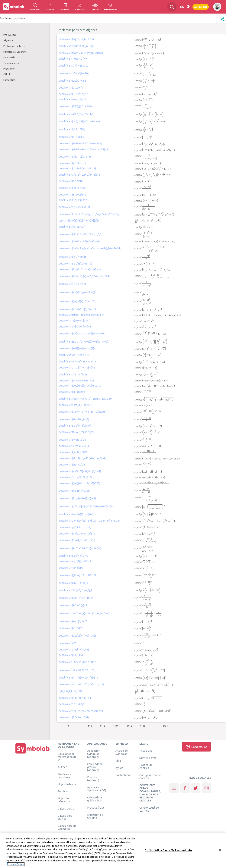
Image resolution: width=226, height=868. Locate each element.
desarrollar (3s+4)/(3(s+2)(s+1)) (77, 540)
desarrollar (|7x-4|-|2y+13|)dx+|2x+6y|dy (82, 458)
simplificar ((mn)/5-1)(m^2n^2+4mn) (80, 121)
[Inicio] (33, 754)
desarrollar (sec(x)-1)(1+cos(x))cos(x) (80, 386)
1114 (102, 726)
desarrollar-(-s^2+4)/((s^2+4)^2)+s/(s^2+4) (84, 613)
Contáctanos (123, 775)
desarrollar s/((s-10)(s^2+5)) (75, 157)
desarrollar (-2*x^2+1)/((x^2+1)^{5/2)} (81, 234)
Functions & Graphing (15, 52)
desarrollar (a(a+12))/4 (72, 465)
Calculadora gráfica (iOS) (95, 799)
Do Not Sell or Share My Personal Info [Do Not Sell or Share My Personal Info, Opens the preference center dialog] (168, 850)
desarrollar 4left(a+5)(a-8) (74, 446)
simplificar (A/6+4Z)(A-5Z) (74, 355)
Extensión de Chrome (95, 816)
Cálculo (7, 74)
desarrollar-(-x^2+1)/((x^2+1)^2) (78, 662)
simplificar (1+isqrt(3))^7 (73, 59)
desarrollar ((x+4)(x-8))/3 (73, 452)
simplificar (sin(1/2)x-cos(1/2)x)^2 (78, 678)
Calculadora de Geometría (67, 827)
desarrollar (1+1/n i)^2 (72, 137)
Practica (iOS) (95, 807)
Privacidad (146, 751)
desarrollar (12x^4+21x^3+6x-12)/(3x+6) (83, 412)
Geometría (9, 57)
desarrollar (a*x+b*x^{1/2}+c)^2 (78, 309)
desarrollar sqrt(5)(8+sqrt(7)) (75, 405)
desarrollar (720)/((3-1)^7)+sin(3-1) (79, 636)
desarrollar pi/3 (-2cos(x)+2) (75, 527)
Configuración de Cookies (150, 776)
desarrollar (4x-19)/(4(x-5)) (74, 491)
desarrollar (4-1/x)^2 (71, 628)
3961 (165, 726)
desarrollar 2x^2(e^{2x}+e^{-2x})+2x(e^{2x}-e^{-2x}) (90, 521)
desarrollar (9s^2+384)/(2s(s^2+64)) (80, 548)
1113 (89, 726)
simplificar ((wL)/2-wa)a (72, 81)
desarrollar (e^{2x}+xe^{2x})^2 (77, 534)
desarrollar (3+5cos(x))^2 (73, 94)
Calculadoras (66, 808)
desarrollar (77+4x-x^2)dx (74, 717)
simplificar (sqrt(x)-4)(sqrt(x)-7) (77, 426)
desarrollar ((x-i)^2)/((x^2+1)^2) (77, 301)
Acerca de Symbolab (122, 752)
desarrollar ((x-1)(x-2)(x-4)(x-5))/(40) (79, 483)
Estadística (9, 80)
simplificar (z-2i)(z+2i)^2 (73, 200)
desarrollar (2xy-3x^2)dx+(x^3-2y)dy (80, 269)
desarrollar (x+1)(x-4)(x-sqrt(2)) (77, 348)
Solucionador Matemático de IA (67, 757)
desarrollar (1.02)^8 (70, 181)
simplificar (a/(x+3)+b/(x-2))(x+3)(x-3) (80, 175)
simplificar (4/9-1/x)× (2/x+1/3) (77, 114)
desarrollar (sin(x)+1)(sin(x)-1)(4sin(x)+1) (82, 315)
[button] (223, 21)
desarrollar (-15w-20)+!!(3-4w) (76, 381)
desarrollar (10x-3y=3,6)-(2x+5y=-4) (80, 241)
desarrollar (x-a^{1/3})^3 (73, 621)
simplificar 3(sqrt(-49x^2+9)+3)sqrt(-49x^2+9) (86, 399)
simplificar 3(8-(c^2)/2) (72, 129)
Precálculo (9, 69)
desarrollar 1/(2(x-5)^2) (72, 284)
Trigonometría (11, 63)
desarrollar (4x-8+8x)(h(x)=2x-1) (77, 168)
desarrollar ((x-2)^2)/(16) (73, 257)
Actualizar (201, 7)
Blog (118, 761)
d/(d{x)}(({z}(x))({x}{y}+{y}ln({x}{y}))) (79, 221)
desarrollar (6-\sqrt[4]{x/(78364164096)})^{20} (86, 506)
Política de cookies (146, 766)
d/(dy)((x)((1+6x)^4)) (70, 691)
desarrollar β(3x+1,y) (71, 655)
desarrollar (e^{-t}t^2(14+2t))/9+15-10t (82, 334)
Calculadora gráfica (65, 817)
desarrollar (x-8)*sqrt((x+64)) (76, 698)
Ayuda (119, 768)
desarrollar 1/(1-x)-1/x (72, 704)
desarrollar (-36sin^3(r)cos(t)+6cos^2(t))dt (83, 149)
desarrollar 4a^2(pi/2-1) (73, 568)
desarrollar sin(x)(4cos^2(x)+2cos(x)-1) (81, 684)
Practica (63, 791)
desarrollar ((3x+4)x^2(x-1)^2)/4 (77, 575)
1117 (143, 726)
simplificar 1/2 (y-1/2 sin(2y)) (75, 590)
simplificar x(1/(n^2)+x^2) (74, 66)
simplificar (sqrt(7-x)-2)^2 (74, 556)
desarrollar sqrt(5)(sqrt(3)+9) (75, 264)
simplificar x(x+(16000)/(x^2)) (76, 46)
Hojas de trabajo (68, 784)
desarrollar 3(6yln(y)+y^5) (74, 650)
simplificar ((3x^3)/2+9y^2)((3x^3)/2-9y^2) (83, 342)
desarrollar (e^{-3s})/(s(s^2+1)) (77, 292)
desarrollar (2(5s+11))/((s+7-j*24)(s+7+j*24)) (85, 276)
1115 (116, 726)
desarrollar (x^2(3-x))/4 (72, 440)
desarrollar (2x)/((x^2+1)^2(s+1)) (78, 498)
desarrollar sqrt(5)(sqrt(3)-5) (75, 561)
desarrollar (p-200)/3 (71, 88)
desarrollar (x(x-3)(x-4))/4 (73, 583)
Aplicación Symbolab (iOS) (97, 789)
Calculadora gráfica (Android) (95, 767)
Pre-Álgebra (10, 35)
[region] (113, 851)
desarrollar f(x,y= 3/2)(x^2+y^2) (77, 432)
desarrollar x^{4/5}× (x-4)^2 (75, 327)
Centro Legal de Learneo (149, 809)
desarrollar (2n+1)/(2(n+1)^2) (76, 598)
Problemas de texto (14, 46)
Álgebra (8, 40)
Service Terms (148, 758)
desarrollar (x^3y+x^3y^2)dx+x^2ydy (81, 143)
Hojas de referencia (64, 800)
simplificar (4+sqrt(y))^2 (73, 99)
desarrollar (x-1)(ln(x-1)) (73, 163)
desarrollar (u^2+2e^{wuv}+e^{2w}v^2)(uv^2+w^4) (89, 214)
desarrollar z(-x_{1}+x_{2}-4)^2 (77, 368)
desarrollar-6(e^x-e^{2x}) (74, 321)
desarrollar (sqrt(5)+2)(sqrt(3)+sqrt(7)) (81, 53)
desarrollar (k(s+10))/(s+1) (74, 419)
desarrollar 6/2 (67, 643)
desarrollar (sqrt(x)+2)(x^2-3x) (76, 39)
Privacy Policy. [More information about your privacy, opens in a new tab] (16, 864)
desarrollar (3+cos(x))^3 (73, 195)
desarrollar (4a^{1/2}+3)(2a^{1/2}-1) (80, 471)
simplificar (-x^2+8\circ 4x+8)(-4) (78, 362)
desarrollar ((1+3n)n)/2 (72, 392)
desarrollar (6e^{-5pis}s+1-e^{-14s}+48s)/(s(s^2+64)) (90, 248)
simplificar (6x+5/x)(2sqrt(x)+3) (77, 514)
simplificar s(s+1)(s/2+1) (73, 374)
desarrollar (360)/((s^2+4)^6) (76, 106)
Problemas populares (64, 776)
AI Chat (62, 767)
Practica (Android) (93, 779)
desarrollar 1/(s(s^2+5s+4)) (75, 207)
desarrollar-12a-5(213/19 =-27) (77, 670)
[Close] (220, 850)
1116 (129, 726)
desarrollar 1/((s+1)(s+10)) (74, 73)
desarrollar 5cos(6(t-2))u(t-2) (75, 477)
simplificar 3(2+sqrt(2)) (72, 227)
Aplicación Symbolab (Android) (94, 754)
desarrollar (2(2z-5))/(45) (73, 605)
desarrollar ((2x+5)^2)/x (73, 188)
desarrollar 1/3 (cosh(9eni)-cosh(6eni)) (81, 711)
